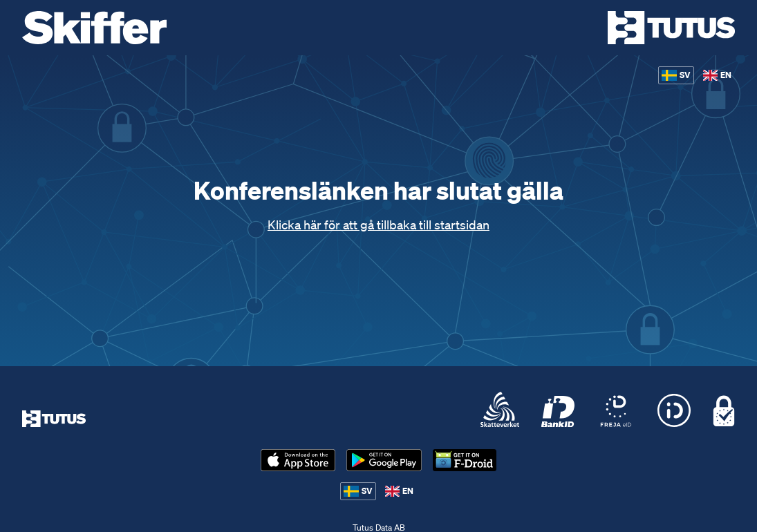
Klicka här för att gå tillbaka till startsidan (378, 225)
